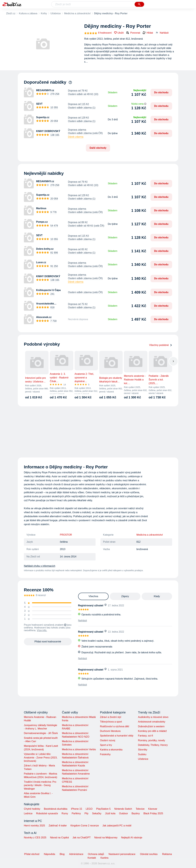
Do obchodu (161, 92)
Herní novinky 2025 (34, 826)
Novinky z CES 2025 (35, 838)
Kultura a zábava (28, 13)
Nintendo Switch (123, 809)
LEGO (89, 809)
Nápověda (50, 854)
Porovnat (133, 33)
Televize (140, 809)
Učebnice (56, 13)
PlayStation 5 (103, 809)
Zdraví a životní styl (111, 717)
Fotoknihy (105, 754)
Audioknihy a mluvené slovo (153, 717)
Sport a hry (106, 745)
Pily (87, 813)
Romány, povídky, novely (151, 740)
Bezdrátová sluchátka (56, 809)
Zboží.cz (11, 13)
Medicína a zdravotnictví (77, 13)
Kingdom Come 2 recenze (85, 826)
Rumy (65, 813)
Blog (62, 854)
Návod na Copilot (59, 838)
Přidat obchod (32, 854)
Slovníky (143, 750)
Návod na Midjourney (106, 838)
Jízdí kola (110, 813)
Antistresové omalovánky (152, 722)
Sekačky (97, 813)
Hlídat (148, 33)
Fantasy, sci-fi (145, 736)
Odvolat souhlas (149, 854)
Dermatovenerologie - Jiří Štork (41, 733)
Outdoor (124, 813)
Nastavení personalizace (122, 854)
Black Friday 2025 (153, 813)
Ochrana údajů (96, 854)
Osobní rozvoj (108, 740)
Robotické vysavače (47, 813)
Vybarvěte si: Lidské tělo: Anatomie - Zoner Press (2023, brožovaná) (41, 758)
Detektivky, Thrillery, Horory (153, 745)
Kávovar (153, 809)
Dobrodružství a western (151, 726)
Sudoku (142, 754)
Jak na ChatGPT (81, 838)
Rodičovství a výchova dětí (115, 726)
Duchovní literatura (110, 731)
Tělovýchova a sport (111, 722)
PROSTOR (66, 535)
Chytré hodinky (32, 809)
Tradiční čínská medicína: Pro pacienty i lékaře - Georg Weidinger (40, 785)
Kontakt (92, 858)
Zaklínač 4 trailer (58, 826)
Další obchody (98, 148)
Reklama (167, 854)
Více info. (42, 630)
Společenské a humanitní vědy (117, 736)
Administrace (76, 854)
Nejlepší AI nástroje (132, 838)
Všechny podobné (161, 345)
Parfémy (76, 813)
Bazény (136, 813)
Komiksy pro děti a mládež (152, 731)
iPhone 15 (77, 809)
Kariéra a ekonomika (111, 750)
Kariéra (104, 858)
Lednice (28, 813)
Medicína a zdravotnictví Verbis (79, 749)
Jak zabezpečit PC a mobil (117, 826)
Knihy (44, 13)
